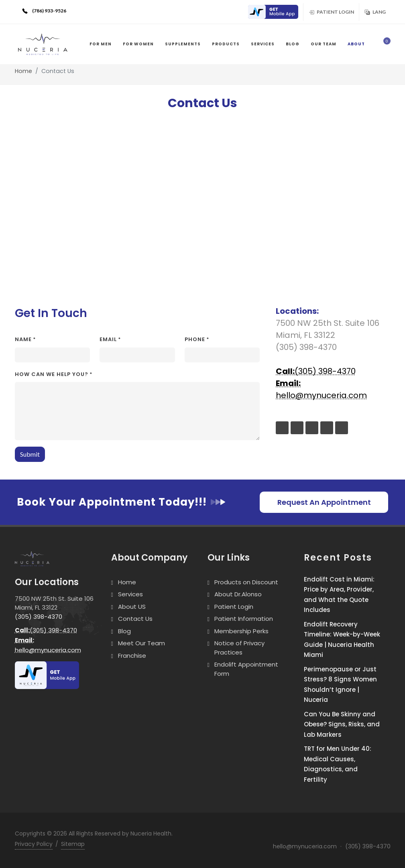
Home (23, 71)
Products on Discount (246, 582)
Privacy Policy (34, 844)
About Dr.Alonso (238, 594)
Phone (197, 339)
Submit (30, 454)
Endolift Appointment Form (246, 669)
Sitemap (73, 844)
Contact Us (135, 619)
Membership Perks (241, 631)
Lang (375, 12)
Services (130, 594)
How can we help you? (54, 374)
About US (132, 607)
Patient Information (244, 619)
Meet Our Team (141, 643)
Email (110, 339)
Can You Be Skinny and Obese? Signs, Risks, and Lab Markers (342, 724)
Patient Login (331, 12)
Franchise (132, 656)
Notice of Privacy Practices (239, 648)
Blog (124, 631)
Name (25, 339)
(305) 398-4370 (316, 371)
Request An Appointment (324, 502)
